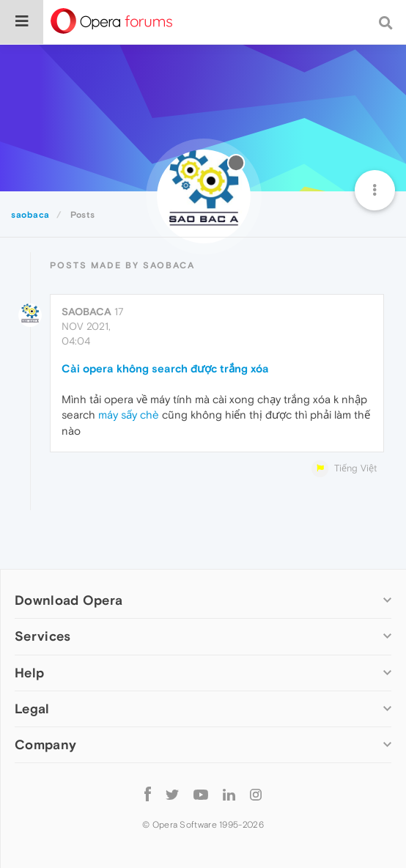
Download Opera (69, 600)
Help (29, 673)
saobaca (86, 312)
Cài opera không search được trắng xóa (165, 368)
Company (45, 744)
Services (43, 636)
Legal (32, 709)
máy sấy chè (129, 415)
